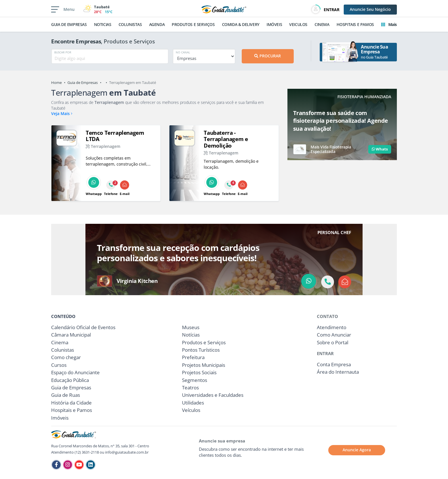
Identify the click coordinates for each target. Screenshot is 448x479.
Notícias (191, 335)
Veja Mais (62, 113)
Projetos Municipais (204, 365)
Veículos (191, 410)
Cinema (60, 342)
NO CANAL (183, 52)
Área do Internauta (338, 372)
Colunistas (63, 350)
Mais (389, 24)
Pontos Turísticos (201, 350)
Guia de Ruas (66, 395)
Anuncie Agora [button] (357, 450)
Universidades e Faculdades (213, 395)
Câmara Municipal (71, 335)
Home (56, 82)
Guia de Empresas (83, 82)
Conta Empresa (334, 364)
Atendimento (332, 327)
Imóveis (60, 418)
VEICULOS (298, 24)
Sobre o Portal (333, 342)
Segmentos (195, 380)
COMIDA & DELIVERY (241, 24)
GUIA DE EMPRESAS (69, 24)
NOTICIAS (103, 24)
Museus (191, 327)
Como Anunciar (334, 335)
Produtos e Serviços (204, 342)
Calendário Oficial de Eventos (83, 327)
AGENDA (157, 24)
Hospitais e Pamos (72, 410)
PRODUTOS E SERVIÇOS (193, 24)
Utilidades (193, 403)
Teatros (190, 388)
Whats (380, 149)
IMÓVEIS (274, 24)
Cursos (59, 365)
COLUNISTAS (130, 24)
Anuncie (370, 9)
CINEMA (322, 24)
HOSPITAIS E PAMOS (355, 24)
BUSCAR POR (63, 52)
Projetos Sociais (199, 372)
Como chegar (66, 357)
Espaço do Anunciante (75, 372)
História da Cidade (71, 403)
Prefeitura (193, 357)
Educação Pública (70, 380)
